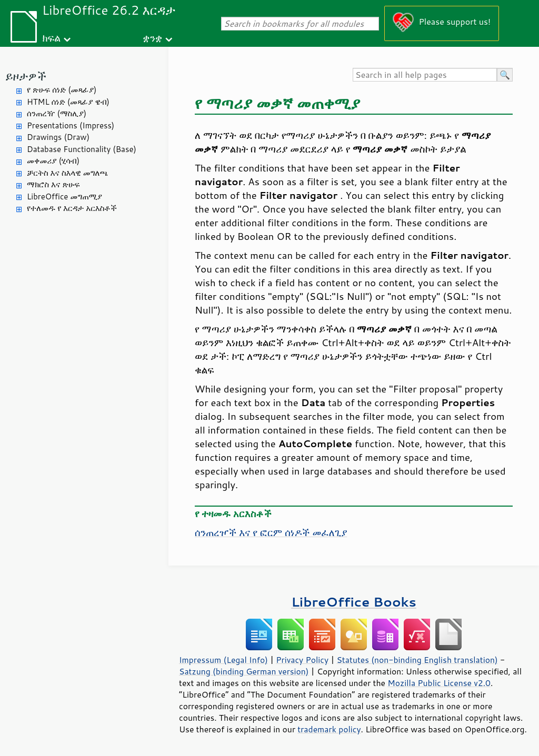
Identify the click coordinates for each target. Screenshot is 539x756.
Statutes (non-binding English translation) (417, 660)
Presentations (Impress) (71, 125)
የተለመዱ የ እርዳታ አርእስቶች (72, 208)
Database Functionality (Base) (82, 149)
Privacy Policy (302, 660)
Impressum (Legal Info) (223, 660)
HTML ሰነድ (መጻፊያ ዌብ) (68, 102)
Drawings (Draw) (58, 137)
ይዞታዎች (26, 76)
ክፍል (51, 38)
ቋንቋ (152, 38)
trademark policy (329, 729)
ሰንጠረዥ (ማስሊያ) (57, 113)
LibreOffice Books (354, 602)
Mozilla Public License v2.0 (439, 683)
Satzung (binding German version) (244, 671)
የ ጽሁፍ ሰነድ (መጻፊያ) (62, 90)
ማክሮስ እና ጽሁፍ (53, 184)
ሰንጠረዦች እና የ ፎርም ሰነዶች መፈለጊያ (271, 532)
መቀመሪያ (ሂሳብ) (53, 161)
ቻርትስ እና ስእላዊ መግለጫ (67, 173)
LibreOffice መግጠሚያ (64, 196)
